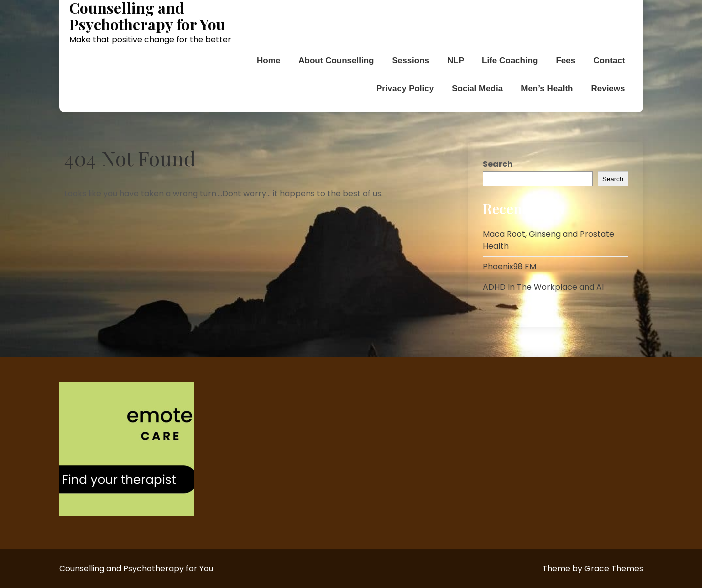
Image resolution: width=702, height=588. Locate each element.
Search (498, 164)
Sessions (410, 61)
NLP (456, 61)
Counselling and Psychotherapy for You (147, 16)
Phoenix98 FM (510, 266)
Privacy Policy (405, 89)
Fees (566, 61)
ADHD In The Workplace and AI (543, 287)
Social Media (477, 89)
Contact (609, 61)
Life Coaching (510, 61)
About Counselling (336, 61)
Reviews (608, 89)
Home (269, 61)
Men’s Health (547, 89)
